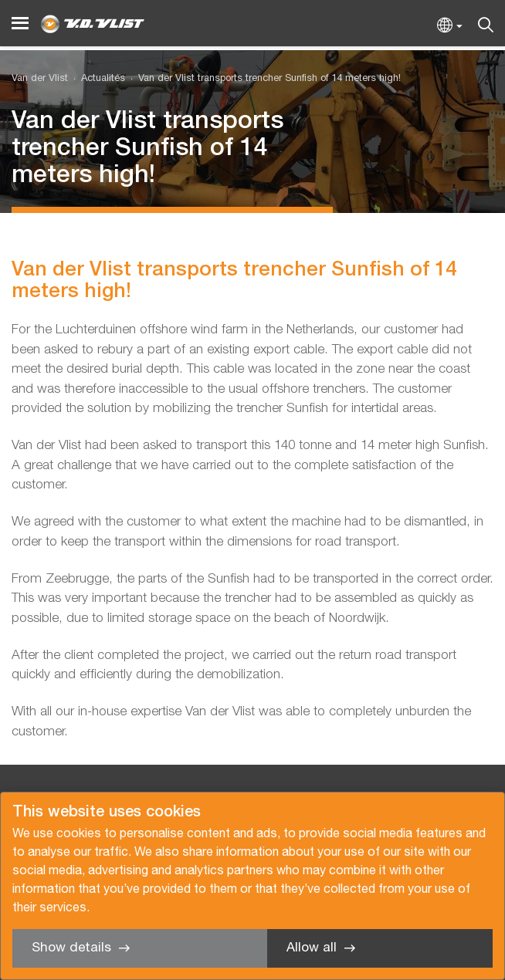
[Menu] (20, 24)
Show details (71, 948)
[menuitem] (97, 79)
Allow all (312, 948)
